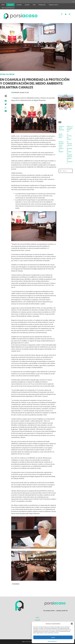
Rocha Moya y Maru (61, 136)
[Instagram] (70, 14)
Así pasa (10, 5)
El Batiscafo (42, 5)
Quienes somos (53, 5)
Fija (7, 74)
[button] (72, 624)
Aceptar (53, 637)
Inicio (3, 5)
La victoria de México (69, 136)
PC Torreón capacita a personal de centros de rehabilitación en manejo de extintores (70, 152)
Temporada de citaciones (61, 129)
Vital (34, 5)
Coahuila (19, 5)
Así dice (27, 5)
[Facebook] (62, 14)
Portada (12, 74)
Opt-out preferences (52, 641)
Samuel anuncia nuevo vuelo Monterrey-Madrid (61, 147)
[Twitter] (66, 14)
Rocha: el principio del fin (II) (70, 129)
